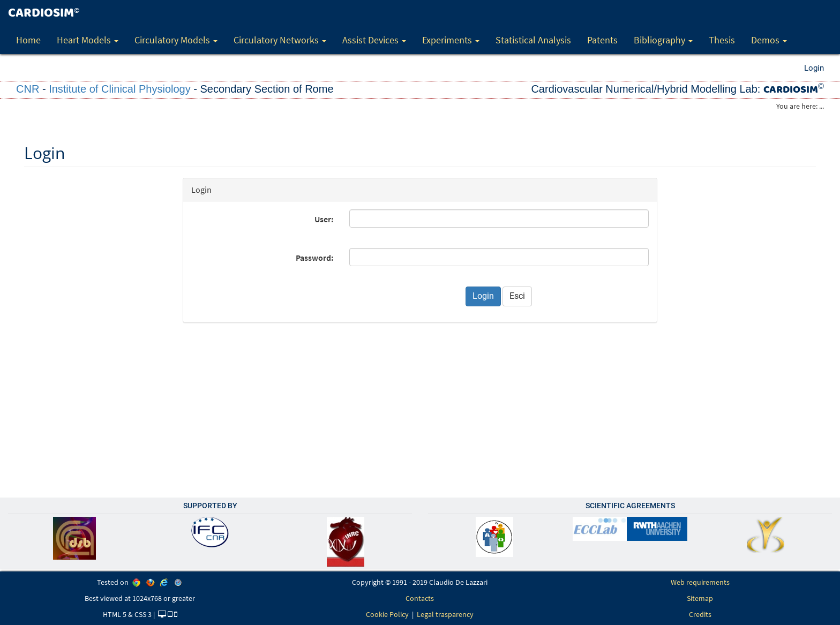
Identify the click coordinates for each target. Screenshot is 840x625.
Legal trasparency (445, 614)
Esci (517, 296)
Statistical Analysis (533, 40)
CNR (28, 89)
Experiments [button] (451, 40)
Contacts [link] (420, 598)
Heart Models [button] (88, 40)
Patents (602, 40)
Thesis (722, 40)
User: (324, 219)
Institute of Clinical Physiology (120, 89)
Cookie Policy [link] (387, 614)
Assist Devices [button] (374, 40)
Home (28, 40)
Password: (314, 258)
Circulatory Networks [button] (280, 40)
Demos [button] (769, 40)
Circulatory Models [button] (176, 40)
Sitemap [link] (700, 598)
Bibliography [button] (663, 40)
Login (814, 68)
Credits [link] (700, 614)
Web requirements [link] (700, 582)
